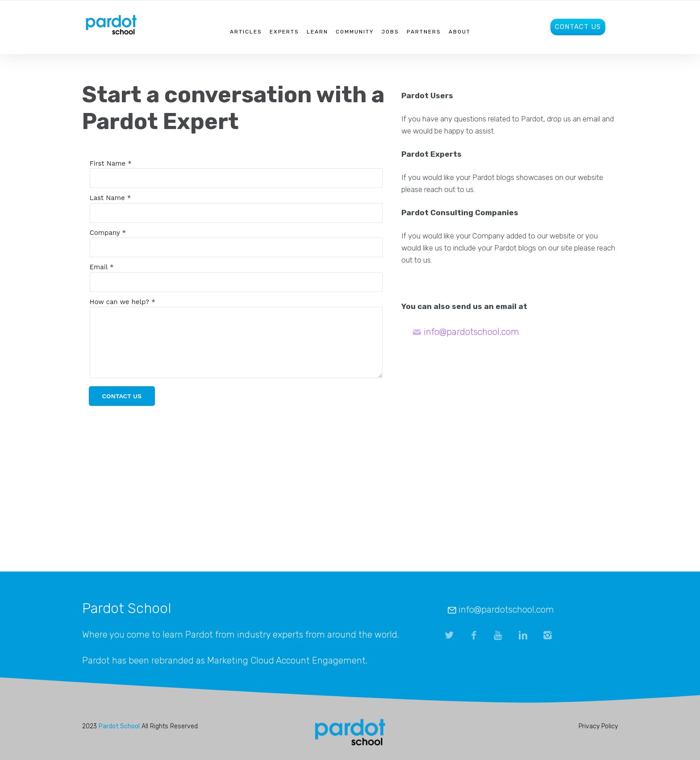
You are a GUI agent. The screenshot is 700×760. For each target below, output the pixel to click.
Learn (317, 32)
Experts (284, 32)
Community (355, 32)
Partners (424, 32)
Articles (246, 32)
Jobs (390, 32)
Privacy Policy (598, 726)
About (460, 32)
